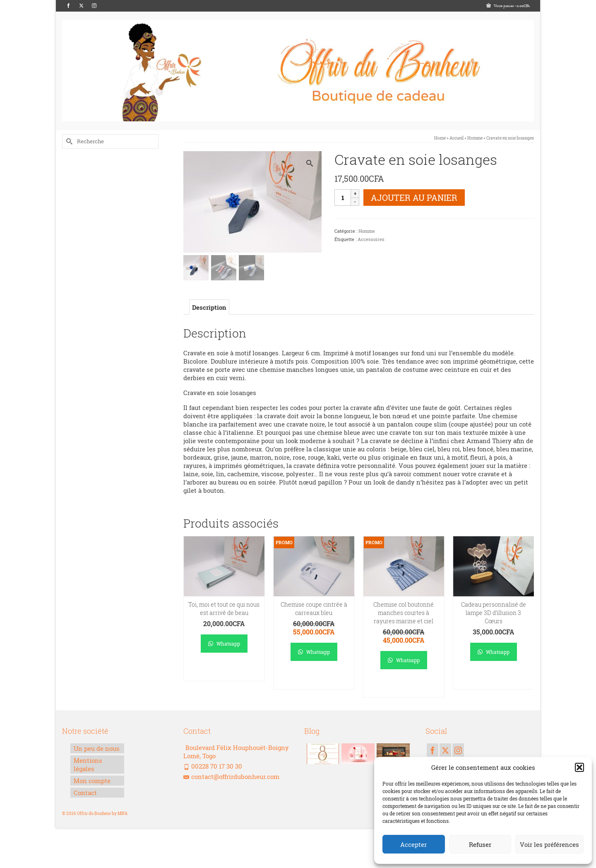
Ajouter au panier (414, 198)
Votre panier (508, 6)
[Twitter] (81, 6)
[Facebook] (68, 6)
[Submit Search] (68, 141)
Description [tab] (209, 308)
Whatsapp (224, 644)
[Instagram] (94, 6)
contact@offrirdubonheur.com (231, 777)
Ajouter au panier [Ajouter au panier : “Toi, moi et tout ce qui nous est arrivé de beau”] (224, 671)
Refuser (480, 844)
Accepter (413, 844)
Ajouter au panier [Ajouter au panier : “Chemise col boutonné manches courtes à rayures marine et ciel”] (404, 688)
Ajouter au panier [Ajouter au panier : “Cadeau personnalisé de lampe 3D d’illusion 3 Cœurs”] (494, 679)
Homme (367, 231)
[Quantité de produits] (343, 198)
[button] (579, 767)
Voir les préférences (549, 844)
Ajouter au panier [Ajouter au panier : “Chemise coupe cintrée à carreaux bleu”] (314, 679)
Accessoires (371, 239)
